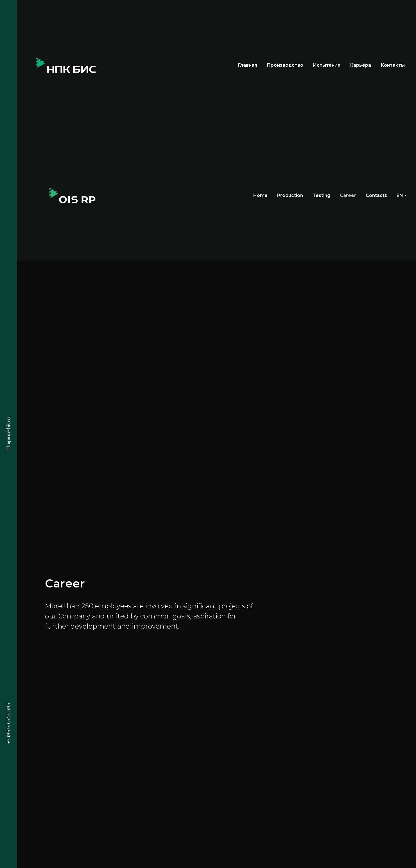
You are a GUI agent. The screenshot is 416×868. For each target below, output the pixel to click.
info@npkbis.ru (9, 434)
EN (400, 195)
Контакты (393, 65)
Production (290, 195)
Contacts (376, 195)
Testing (321, 195)
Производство (285, 65)
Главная (247, 65)
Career (348, 195)
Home (260, 195)
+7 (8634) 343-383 (9, 723)
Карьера (360, 65)
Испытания (327, 65)
